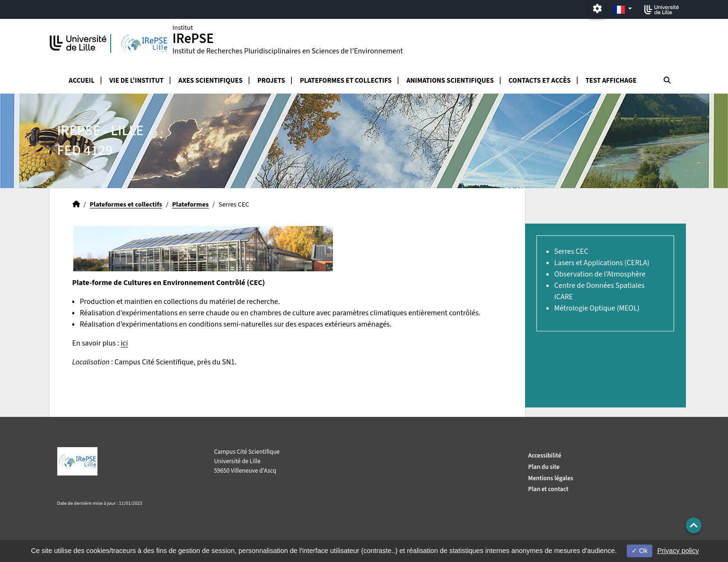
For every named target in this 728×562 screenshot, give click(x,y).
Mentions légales (551, 478)
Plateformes (190, 204)
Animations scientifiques (450, 81)
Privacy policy (678, 551)
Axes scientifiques (211, 81)
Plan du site (544, 467)
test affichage (611, 81)
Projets (271, 81)
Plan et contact (548, 489)
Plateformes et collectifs (346, 81)
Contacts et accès (539, 81)
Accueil (82, 81)
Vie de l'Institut (136, 81)
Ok (640, 551)
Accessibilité (545, 455)
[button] (694, 525)
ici (124, 343)
